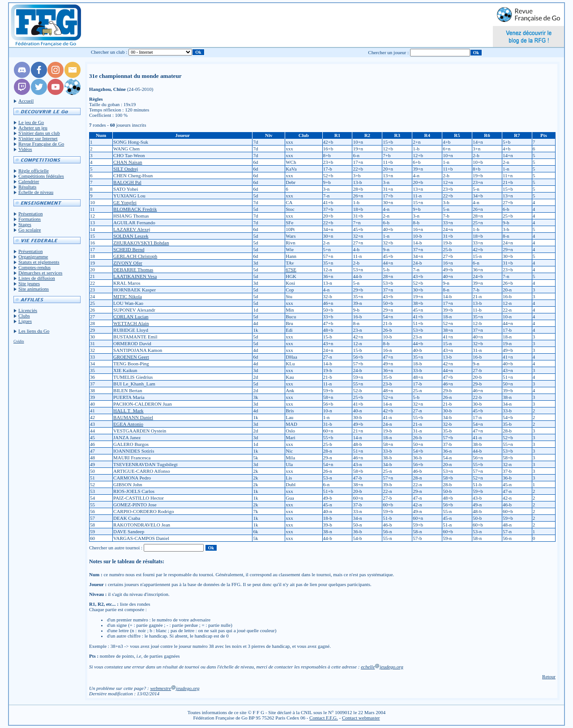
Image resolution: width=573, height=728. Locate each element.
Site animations (34, 289)
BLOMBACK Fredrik (135, 209)
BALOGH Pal (127, 182)
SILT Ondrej (126, 169)
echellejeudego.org (382, 667)
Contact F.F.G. (324, 718)
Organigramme (33, 257)
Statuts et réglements (39, 262)
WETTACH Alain (131, 323)
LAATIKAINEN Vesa (135, 276)
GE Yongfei (125, 202)
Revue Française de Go (41, 144)
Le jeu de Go (31, 122)
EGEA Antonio (128, 424)
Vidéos (25, 149)
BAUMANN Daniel (133, 417)
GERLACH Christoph (135, 256)
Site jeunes (29, 283)
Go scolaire (30, 230)
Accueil (26, 101)
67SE (291, 270)
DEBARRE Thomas (133, 270)
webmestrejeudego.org (175, 688)
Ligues (25, 321)
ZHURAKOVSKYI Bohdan (141, 243)
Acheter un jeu (33, 128)
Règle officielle (34, 171)
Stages (25, 224)
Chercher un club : (109, 52)
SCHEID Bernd (129, 249)
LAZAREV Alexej (132, 229)
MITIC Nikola (128, 296)
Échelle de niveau (36, 192)
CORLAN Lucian (131, 317)
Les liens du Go (34, 331)
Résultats (27, 187)
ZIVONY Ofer (128, 263)
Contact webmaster (361, 718)
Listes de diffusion (37, 278)
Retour (549, 677)
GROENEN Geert (131, 357)
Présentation (30, 214)
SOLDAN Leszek (131, 236)
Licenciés (28, 310)
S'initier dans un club (39, 133)
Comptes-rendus (34, 267)
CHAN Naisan (128, 162)
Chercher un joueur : (388, 52)
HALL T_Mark (128, 411)
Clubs (24, 316)
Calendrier (29, 181)
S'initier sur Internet (38, 138)
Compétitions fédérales (41, 176)
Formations (30, 219)
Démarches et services (40, 273)
